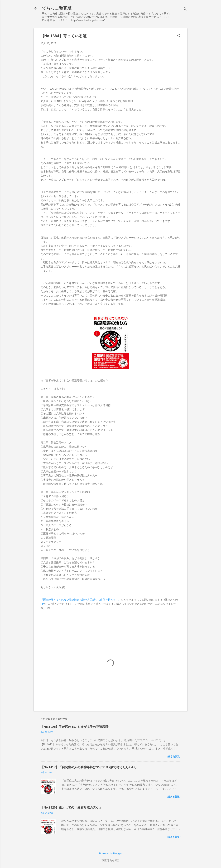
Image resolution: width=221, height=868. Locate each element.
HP (42, 604)
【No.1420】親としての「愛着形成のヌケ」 (71, 807)
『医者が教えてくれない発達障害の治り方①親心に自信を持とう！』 (81, 600)
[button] (178, 36)
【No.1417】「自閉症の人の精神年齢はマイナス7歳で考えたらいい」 (89, 767)
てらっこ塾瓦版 (57, 8)
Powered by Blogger (111, 854)
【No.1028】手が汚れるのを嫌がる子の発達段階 (75, 727)
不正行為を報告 (111, 860)
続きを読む (174, 756)
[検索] (185, 9)
